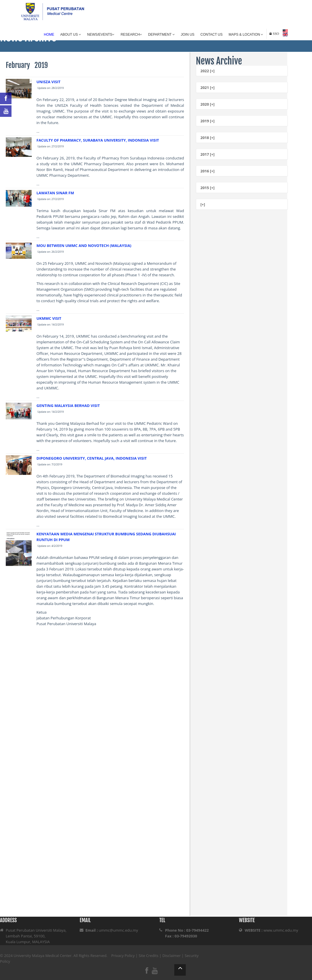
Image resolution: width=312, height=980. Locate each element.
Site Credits (149, 956)
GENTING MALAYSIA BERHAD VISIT (68, 406)
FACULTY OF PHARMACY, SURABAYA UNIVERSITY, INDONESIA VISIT (98, 140)
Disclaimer (172, 956)
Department (161, 35)
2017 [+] (207, 154)
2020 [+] (207, 104)
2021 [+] (207, 87)
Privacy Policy (123, 956)
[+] (203, 204)
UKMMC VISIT (49, 318)
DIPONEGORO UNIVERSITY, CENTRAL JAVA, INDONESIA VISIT (92, 458)
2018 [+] (207, 138)
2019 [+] (207, 121)
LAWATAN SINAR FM (55, 193)
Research (131, 35)
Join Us (188, 35)
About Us (71, 35)
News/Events (101, 35)
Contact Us (211, 35)
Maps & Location (246, 35)
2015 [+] (207, 188)
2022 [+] (207, 71)
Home (49, 35)
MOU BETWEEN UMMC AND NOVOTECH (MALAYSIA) (84, 246)
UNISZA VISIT (48, 82)
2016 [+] (207, 171)
